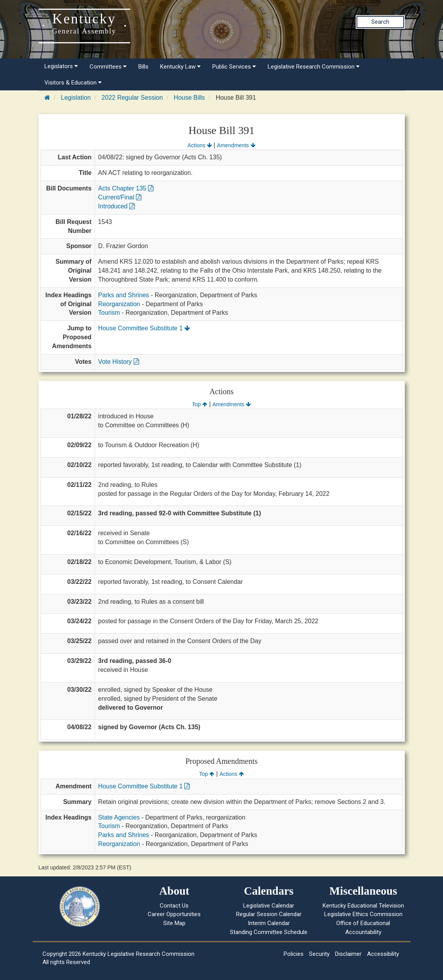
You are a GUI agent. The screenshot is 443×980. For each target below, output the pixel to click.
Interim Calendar (269, 923)
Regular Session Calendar (269, 914)
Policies (294, 954)
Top (200, 404)
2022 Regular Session (132, 98)
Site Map (174, 923)
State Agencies (119, 817)
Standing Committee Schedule (269, 932)
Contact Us (174, 906)
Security (319, 954)
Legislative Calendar (269, 906)
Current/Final (120, 197)
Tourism (109, 313)
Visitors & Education (73, 83)
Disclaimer (348, 954)
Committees (108, 67)
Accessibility (383, 954)
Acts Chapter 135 (126, 188)
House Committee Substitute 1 (144, 328)
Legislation (76, 98)
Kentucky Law (180, 67)
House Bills (189, 98)
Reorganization (119, 304)
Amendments (236, 145)
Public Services (234, 67)
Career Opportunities (174, 914)
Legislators (61, 66)
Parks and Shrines (124, 295)
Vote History (119, 362)
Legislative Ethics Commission (363, 914)
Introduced (116, 206)
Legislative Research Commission (314, 67)
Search (380, 22)
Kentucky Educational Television (363, 906)
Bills (143, 67)
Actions (199, 145)
